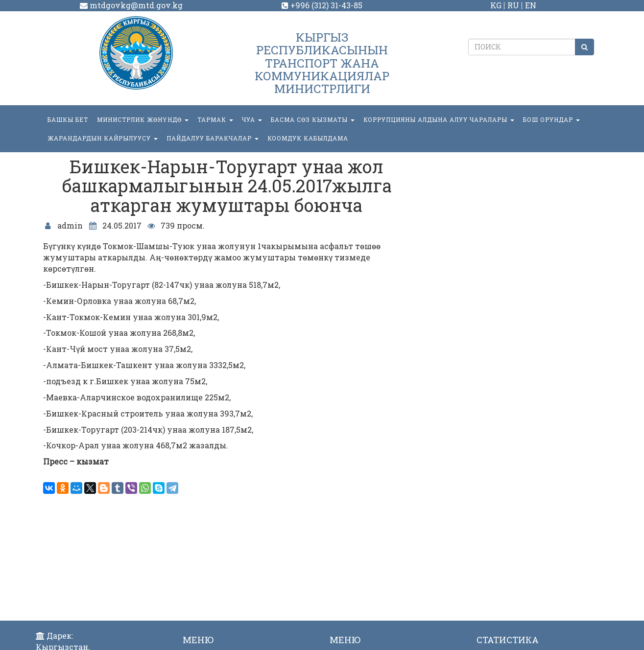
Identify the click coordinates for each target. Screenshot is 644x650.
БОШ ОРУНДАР (551, 119)
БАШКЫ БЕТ (68, 119)
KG (496, 5)
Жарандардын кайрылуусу (103, 138)
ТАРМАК (215, 119)
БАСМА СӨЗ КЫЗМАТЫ (313, 119)
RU (513, 5)
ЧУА (252, 119)
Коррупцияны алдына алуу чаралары (439, 119)
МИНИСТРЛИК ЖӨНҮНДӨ (143, 119)
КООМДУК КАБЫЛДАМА (308, 138)
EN (531, 5)
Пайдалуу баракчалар (213, 138)
